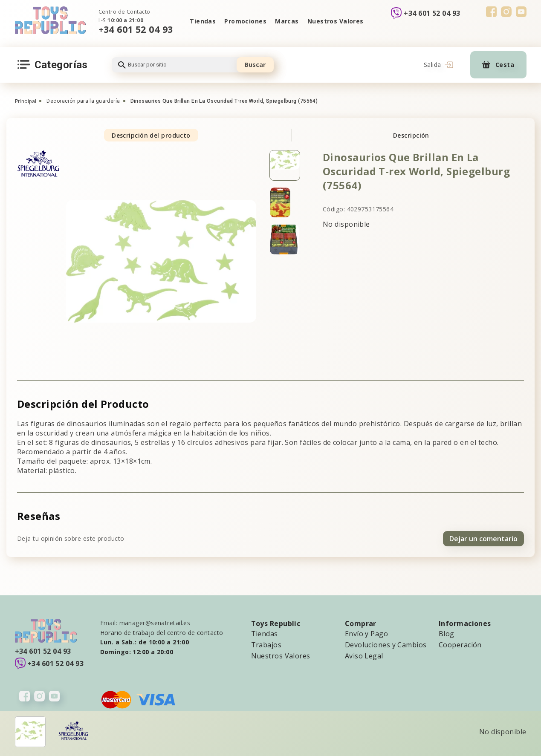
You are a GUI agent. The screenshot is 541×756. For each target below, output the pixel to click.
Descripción (411, 135)
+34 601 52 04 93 (136, 29)
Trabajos (266, 645)
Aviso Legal (364, 656)
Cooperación (460, 645)
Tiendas (203, 21)
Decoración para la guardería (83, 101)
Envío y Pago (366, 634)
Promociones (245, 21)
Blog (447, 634)
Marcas (287, 21)
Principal (26, 101)
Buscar (255, 65)
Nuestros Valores (336, 21)
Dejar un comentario (483, 539)
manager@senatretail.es (155, 623)
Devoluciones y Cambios (386, 645)
